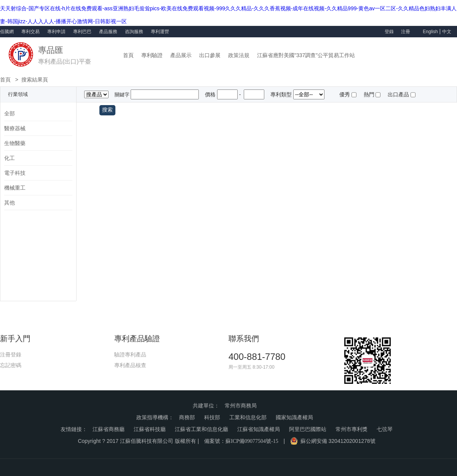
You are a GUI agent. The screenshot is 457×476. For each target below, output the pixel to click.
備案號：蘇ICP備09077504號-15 (241, 441)
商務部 (187, 418)
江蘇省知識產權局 (259, 429)
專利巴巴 (82, 32)
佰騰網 (7, 32)
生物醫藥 (15, 143)
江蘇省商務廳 (109, 429)
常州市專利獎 (352, 429)
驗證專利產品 (130, 355)
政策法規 (239, 55)
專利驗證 (152, 55)
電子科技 (15, 173)
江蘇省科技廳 (150, 429)
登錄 (389, 32)
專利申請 (56, 32)
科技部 (212, 418)
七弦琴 (385, 429)
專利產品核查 (130, 365)
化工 (10, 158)
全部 (10, 113)
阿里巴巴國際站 (308, 429)
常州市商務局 (241, 406)
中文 (447, 32)
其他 (10, 203)
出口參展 (210, 55)
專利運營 (160, 32)
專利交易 (30, 32)
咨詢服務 (134, 32)
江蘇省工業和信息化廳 (201, 429)
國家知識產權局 (294, 418)
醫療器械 (15, 128)
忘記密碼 (11, 365)
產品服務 (108, 32)
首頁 (128, 55)
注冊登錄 (11, 355)
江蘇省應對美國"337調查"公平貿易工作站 (306, 55)
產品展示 (181, 55)
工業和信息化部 (248, 418)
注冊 (406, 32)
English (430, 32)
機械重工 (15, 188)
